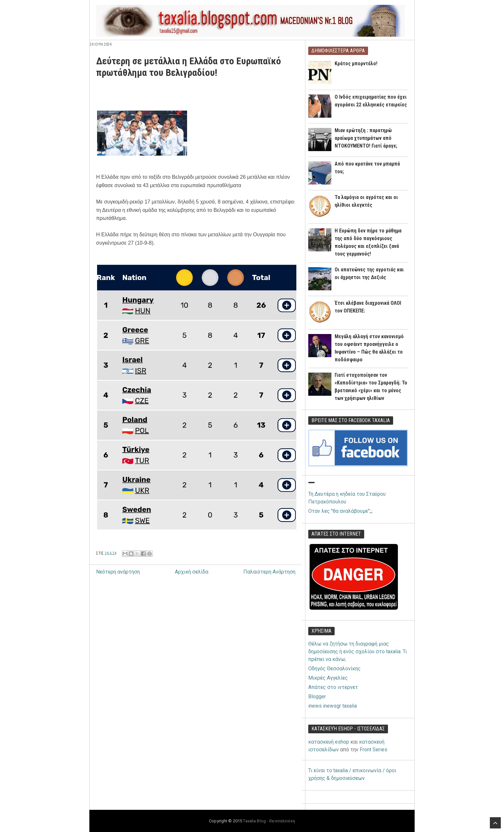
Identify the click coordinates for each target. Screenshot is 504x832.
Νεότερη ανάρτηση (118, 572)
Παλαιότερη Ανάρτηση (269, 572)
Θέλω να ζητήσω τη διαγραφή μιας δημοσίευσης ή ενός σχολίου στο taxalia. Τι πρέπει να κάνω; (358, 651)
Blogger (317, 696)
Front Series (373, 750)
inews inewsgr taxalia (333, 706)
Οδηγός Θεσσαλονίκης (334, 669)
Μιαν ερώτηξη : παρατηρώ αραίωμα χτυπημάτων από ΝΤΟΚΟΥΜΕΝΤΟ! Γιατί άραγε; (366, 138)
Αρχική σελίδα (192, 572)
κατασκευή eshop (329, 742)
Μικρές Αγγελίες (328, 678)
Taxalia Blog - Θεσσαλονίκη (269, 821)
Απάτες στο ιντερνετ (333, 687)
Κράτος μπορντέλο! (356, 63)
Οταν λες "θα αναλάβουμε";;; (340, 511)
